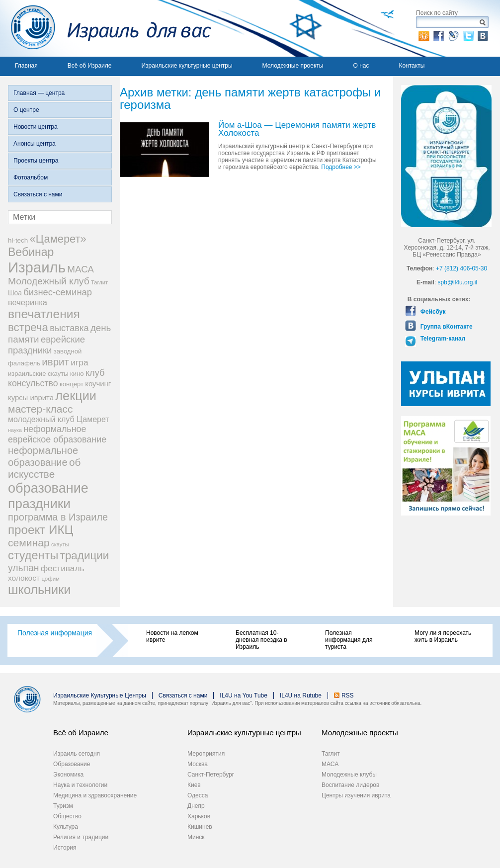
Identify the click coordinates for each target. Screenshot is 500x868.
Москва (198, 764)
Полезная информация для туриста (349, 640)
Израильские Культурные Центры (100, 695)
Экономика (68, 775)
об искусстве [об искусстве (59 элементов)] (44, 468)
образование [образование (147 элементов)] (48, 488)
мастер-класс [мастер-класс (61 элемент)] (40, 409)
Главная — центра (39, 93)
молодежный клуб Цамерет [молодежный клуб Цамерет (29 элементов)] (59, 419)
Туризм (63, 806)
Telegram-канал (442, 339)
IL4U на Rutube (301, 695)
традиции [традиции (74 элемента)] (85, 556)
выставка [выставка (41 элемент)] (69, 328)
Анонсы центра (35, 144)
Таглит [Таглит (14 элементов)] (99, 282)
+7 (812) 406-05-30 (461, 268)
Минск (196, 837)
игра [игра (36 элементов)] (79, 362)
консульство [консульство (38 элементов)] (33, 383)
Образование (72, 764)
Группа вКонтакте (445, 327)
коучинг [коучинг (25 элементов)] (98, 384)
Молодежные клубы (349, 775)
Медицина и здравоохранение (95, 795)
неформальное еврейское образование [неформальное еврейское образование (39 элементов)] (57, 434)
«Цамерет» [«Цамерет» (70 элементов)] (58, 239)
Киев (194, 785)
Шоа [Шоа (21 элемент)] (15, 293)
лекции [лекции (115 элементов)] (76, 396)
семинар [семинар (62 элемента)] (29, 543)
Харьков (199, 816)
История (65, 848)
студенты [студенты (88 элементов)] (33, 555)
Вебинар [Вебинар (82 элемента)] (31, 252)
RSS (348, 695)
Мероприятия (206, 754)
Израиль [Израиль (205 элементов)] (37, 267)
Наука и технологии (80, 785)
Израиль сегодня (77, 754)
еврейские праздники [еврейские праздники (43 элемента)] (46, 345)
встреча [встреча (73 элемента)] (28, 327)
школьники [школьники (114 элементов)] (39, 590)
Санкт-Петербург (211, 775)
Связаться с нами (38, 194)
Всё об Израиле (90, 66)
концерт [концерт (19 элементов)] (72, 384)
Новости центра (36, 127)
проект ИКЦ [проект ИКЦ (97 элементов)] (41, 530)
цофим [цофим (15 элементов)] (50, 579)
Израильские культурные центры (187, 66)
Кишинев (200, 827)
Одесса (198, 795)
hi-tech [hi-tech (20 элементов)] (18, 240)
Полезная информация (55, 633)
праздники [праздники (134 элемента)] (39, 504)
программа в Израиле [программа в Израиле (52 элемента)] (58, 517)
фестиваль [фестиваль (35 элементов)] (63, 568)
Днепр (196, 806)
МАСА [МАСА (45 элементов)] (81, 269)
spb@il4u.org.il (458, 282)
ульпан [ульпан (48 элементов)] (24, 568)
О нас (361, 66)
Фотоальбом (31, 177)
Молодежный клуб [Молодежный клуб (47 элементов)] (49, 281)
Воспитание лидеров (350, 785)
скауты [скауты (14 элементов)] (60, 544)
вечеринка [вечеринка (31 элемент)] (28, 302)
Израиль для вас (106, 28)
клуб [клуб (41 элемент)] (95, 373)
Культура (66, 827)
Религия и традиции (81, 837)
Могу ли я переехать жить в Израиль (443, 636)
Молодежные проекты (293, 66)
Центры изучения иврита (356, 795)
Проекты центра (36, 161)
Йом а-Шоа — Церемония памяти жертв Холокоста (297, 130)
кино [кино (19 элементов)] (77, 374)
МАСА (330, 764)
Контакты (412, 66)
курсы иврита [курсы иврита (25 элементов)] (31, 398)
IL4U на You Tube (244, 695)
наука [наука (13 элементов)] (15, 430)
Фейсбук (432, 312)
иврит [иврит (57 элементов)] (55, 362)
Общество (67, 816)
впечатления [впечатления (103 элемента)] (44, 314)
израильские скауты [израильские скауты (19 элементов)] (38, 374)
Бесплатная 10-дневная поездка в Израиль (261, 640)
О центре (26, 110)
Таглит (331, 754)
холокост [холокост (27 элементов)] (24, 578)
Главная (26, 66)
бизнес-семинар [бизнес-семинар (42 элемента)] (58, 292)
